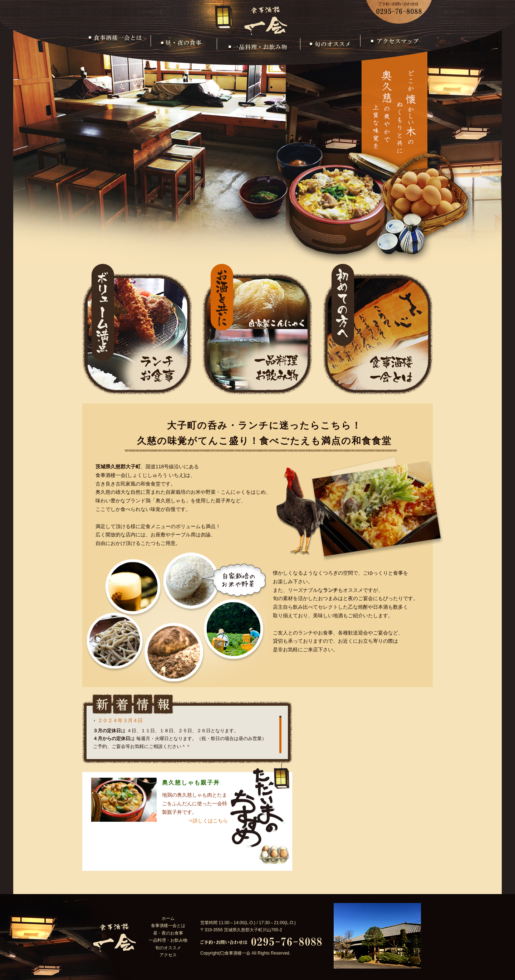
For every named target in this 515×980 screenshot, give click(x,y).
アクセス (393, 47)
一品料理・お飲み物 (259, 47)
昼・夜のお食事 (184, 47)
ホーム (168, 918)
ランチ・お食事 (137, 329)
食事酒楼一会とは (118, 47)
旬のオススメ (330, 47)
